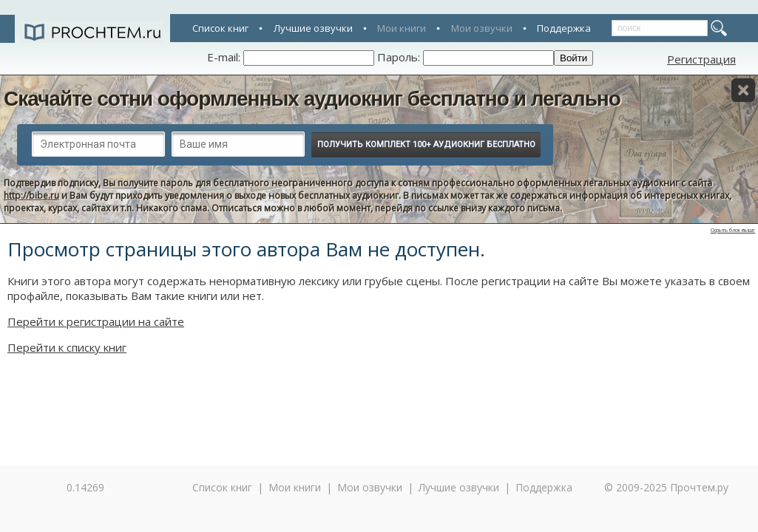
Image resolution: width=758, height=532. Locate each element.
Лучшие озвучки (313, 28)
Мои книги (402, 28)
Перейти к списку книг (67, 347)
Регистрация (701, 59)
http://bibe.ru (31, 195)
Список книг (220, 28)
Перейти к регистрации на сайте (96, 321)
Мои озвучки (482, 28)
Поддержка (564, 28)
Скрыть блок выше (733, 230)
